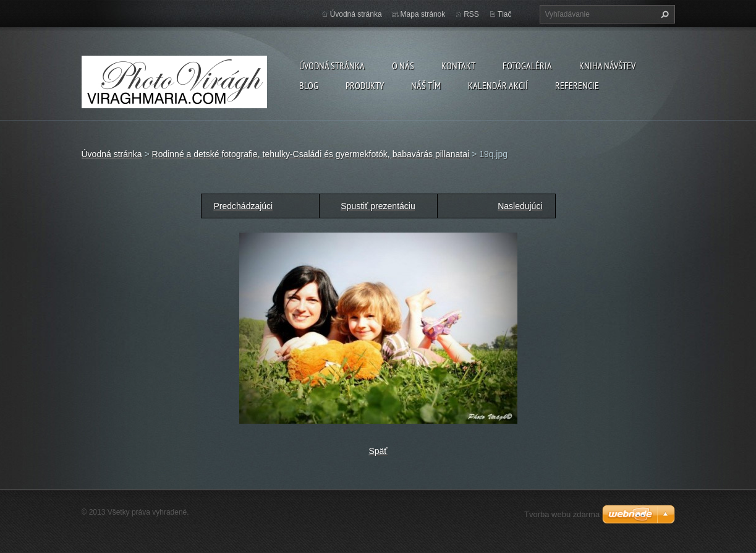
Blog (309, 85)
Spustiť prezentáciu (378, 206)
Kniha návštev (607, 66)
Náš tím (426, 85)
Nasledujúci (520, 206)
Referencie (577, 85)
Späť (378, 451)
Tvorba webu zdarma (562, 514)
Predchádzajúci (244, 206)
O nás (403, 66)
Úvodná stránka (332, 66)
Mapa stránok (423, 14)
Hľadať (663, 14)
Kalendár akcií (498, 85)
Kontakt (458, 66)
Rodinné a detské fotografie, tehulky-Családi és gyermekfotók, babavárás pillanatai (311, 154)
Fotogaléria (527, 66)
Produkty (365, 85)
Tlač (505, 14)
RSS (471, 14)
